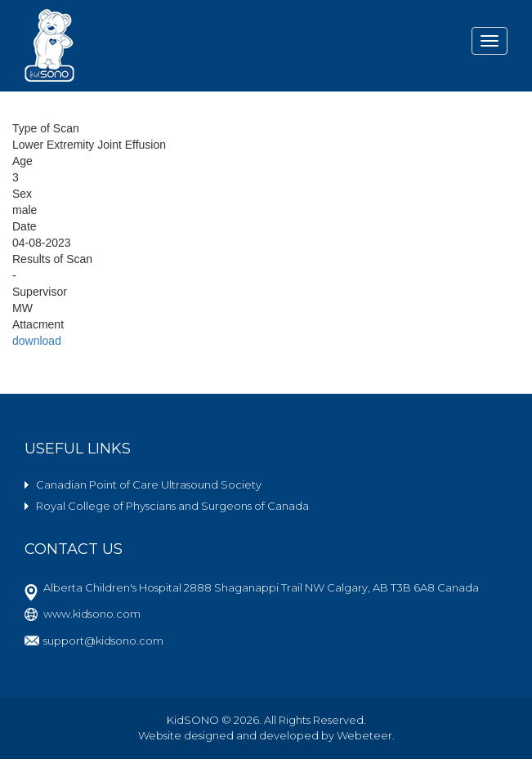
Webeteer (364, 735)
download (37, 341)
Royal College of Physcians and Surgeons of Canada (172, 506)
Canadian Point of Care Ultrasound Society (149, 484)
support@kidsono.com (103, 641)
